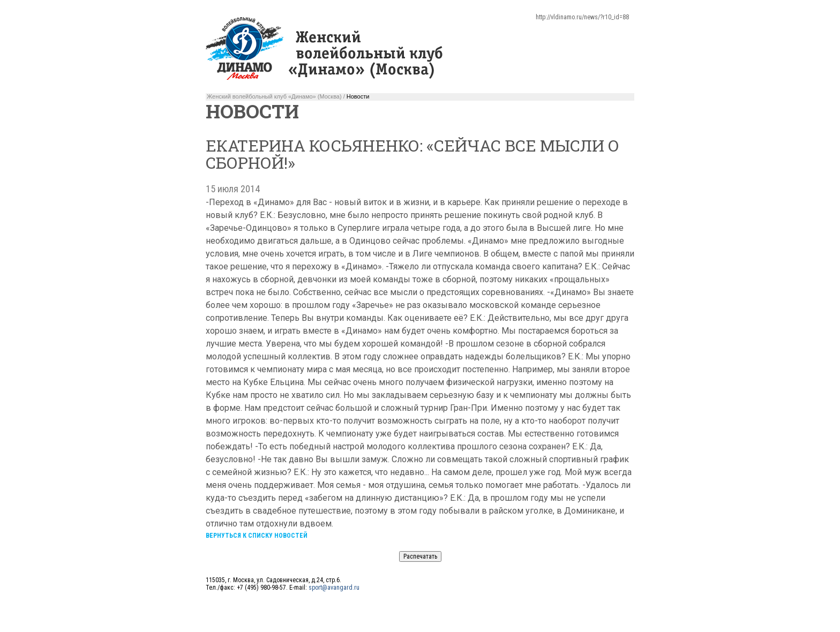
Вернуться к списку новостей (257, 536)
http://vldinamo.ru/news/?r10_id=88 (582, 17)
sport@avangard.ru (334, 588)
